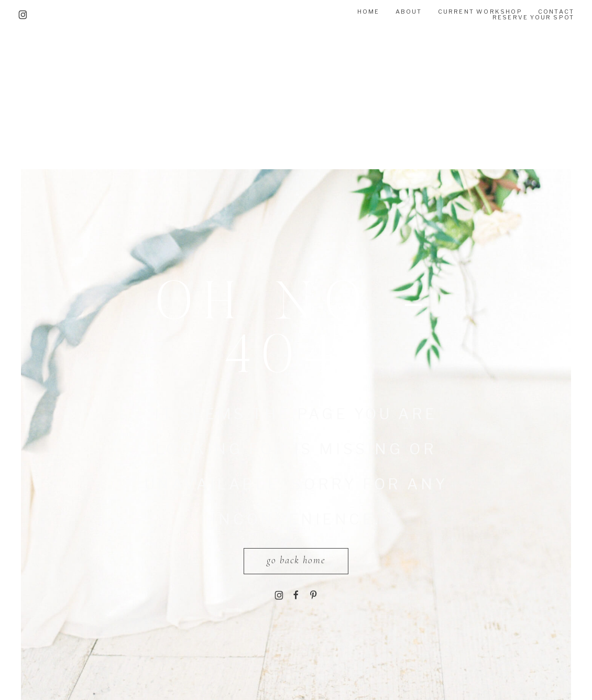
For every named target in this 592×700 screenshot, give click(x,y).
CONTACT (556, 12)
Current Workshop (480, 12)
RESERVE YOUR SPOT (533, 17)
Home (369, 12)
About (409, 12)
